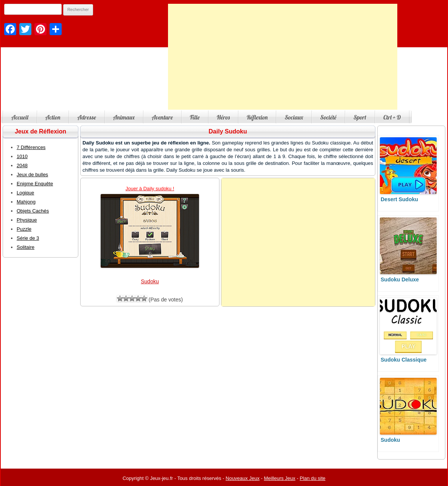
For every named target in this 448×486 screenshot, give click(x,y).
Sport (360, 117)
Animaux (124, 117)
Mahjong (26, 202)
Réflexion (257, 117)
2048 (22, 165)
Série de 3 (28, 238)
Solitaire (26, 247)
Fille (195, 117)
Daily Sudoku (228, 131)
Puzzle (24, 229)
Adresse (86, 117)
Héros (223, 117)
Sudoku (150, 281)
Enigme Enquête (35, 184)
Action (53, 117)
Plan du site (313, 478)
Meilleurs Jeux (279, 478)
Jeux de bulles (32, 175)
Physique (27, 220)
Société (328, 117)
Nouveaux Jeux (243, 478)
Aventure (162, 117)
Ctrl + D (392, 117)
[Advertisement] (283, 57)
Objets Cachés (33, 211)
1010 (22, 156)
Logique (25, 193)
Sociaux (294, 117)
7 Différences (31, 147)
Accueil (20, 117)
